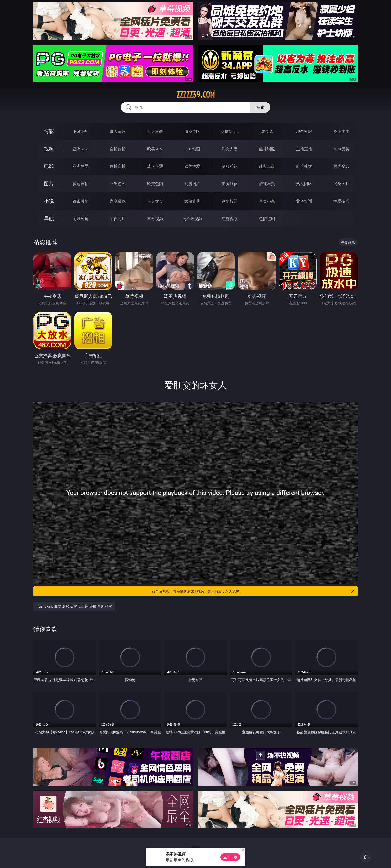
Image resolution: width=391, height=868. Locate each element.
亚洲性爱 (81, 166)
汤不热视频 (192, 219)
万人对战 (155, 131)
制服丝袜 (230, 166)
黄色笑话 (304, 201)
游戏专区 (192, 131)
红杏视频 (230, 219)
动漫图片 (192, 184)
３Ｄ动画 (192, 149)
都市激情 (81, 201)
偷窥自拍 (81, 184)
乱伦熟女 (304, 166)
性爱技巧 (341, 201)
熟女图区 (304, 184)
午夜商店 (118, 219)
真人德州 (118, 131)
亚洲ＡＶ (81, 149)
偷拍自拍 (118, 166)
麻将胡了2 (230, 131)
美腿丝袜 (230, 184)
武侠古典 (192, 201)
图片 (49, 184)
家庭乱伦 (118, 201)
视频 (49, 149)
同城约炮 (81, 219)
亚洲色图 (118, 184)
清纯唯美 (267, 184)
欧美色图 (155, 184)
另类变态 (341, 166)
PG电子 (80, 131)
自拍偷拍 (118, 149)
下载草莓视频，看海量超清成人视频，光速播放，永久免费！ (252, 591)
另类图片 (341, 184)
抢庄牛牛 (341, 131)
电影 (49, 166)
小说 (49, 201)
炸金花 (267, 131)
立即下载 (230, 857)
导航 (49, 218)
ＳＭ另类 (341, 149)
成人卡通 (155, 166)
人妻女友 (155, 201)
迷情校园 (230, 201)
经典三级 (267, 166)
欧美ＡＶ (155, 149)
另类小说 (267, 201)
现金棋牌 (304, 131)
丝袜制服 (267, 149)
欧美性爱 (192, 166)
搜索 (260, 107)
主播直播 (304, 149)
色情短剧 (267, 219)
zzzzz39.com (196, 95)
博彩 (49, 131)
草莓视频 (155, 219)
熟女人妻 (230, 149)
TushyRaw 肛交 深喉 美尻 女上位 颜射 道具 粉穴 (74, 606)
